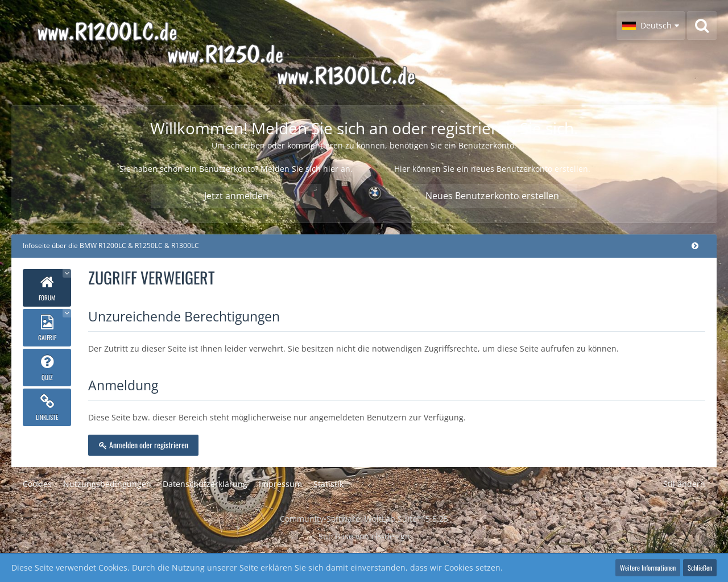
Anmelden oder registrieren (143, 445)
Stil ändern (684, 484)
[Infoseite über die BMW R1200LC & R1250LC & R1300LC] (259, 53)
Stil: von (364, 536)
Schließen (700, 567)
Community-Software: (364, 519)
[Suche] (702, 26)
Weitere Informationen (648, 567)
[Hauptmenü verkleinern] (695, 245)
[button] (651, 26)
